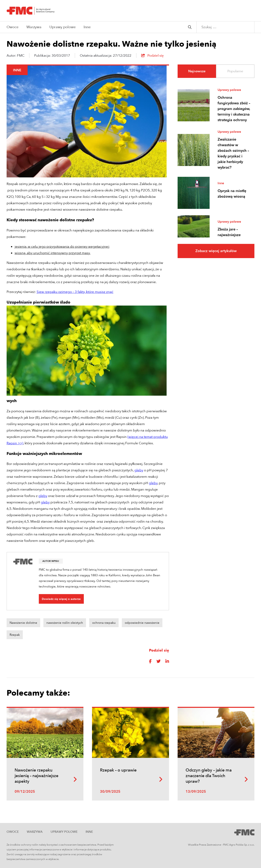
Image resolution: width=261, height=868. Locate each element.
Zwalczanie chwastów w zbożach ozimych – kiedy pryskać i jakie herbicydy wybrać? (233, 153)
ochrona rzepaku (104, 623)
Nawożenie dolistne (23, 623)
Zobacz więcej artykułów (216, 251)
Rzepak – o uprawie (118, 770)
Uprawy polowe (62, 27)
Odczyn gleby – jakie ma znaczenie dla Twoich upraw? (209, 776)
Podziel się (152, 56)
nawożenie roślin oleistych (65, 623)
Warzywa (34, 27)
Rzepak (15, 635)
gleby (139, 470)
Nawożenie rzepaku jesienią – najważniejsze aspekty (36, 776)
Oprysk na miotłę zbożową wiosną (232, 194)
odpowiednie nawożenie (142, 623)
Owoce (12, 27)
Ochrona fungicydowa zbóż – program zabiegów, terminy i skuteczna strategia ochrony (234, 109)
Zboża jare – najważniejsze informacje (229, 235)
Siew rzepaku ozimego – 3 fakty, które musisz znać (75, 292)
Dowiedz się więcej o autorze (61, 599)
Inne (87, 27)
